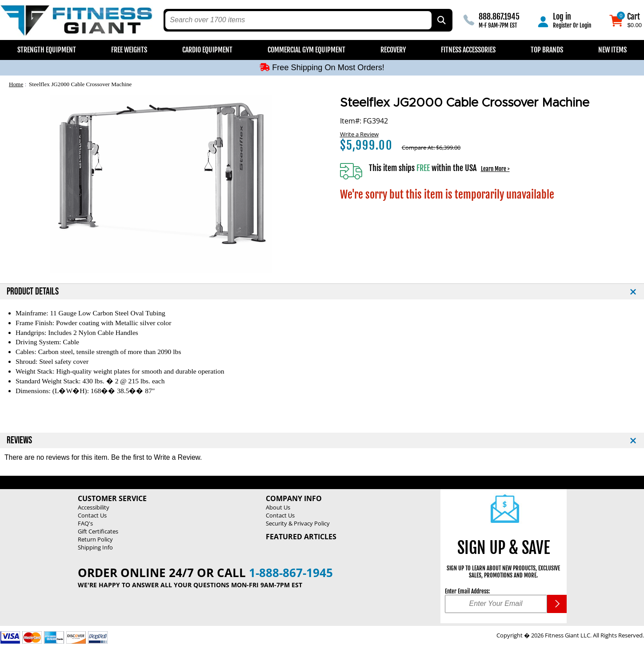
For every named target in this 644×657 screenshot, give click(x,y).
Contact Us (92, 515)
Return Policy (95, 539)
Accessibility (94, 507)
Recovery (393, 50)
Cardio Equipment (207, 50)
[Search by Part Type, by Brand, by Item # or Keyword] (441, 20)
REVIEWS (19, 440)
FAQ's (85, 523)
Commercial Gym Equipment (306, 50)
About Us (278, 507)
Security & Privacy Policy (298, 523)
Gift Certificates (98, 531)
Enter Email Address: (467, 591)
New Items (612, 50)
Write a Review (359, 134)
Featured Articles (301, 537)
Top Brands (547, 50)
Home (16, 84)
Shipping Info (95, 547)
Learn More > (495, 169)
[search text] (298, 20)
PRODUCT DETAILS (33, 292)
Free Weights (129, 50)
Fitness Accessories (468, 50)
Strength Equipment (47, 50)
